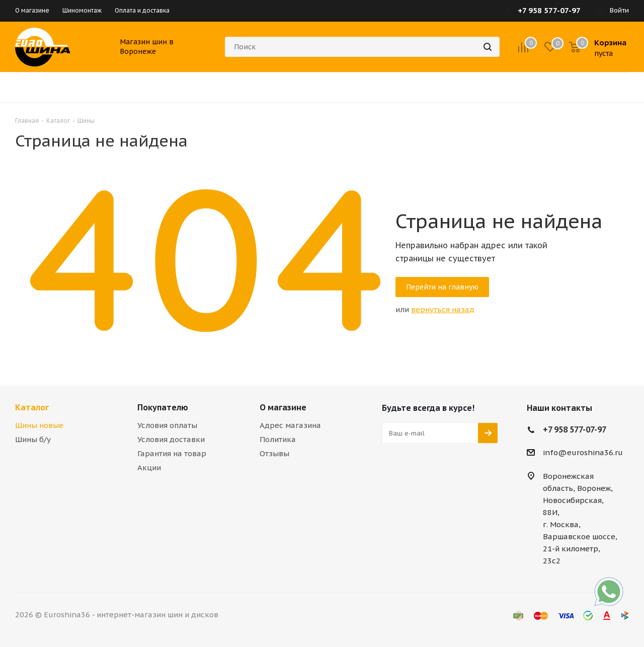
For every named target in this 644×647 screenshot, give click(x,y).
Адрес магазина (290, 425)
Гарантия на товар (172, 453)
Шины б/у (33, 439)
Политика (278, 439)
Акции (149, 468)
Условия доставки (171, 439)
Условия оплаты (167, 425)
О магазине (283, 407)
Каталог (32, 407)
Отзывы (274, 453)
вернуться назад (443, 309)
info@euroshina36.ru (583, 453)
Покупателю (163, 407)
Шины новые (39, 425)
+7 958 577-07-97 (575, 429)
